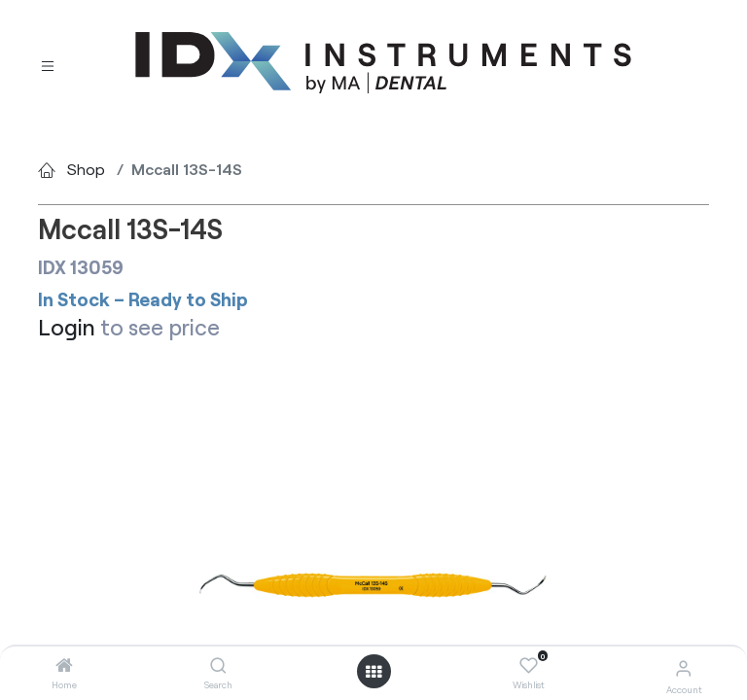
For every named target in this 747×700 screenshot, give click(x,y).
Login (67, 327)
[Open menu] (373, 672)
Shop (86, 169)
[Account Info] (683, 667)
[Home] (64, 665)
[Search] (218, 665)
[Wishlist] (529, 666)
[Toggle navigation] (48, 64)
